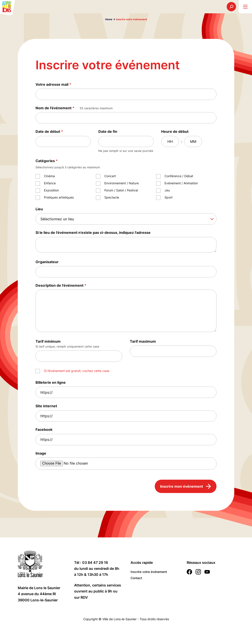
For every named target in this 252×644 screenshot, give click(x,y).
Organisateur (47, 262)
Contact (136, 578)
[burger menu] (245, 7)
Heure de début (175, 131)
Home (109, 19)
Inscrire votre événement (149, 572)
